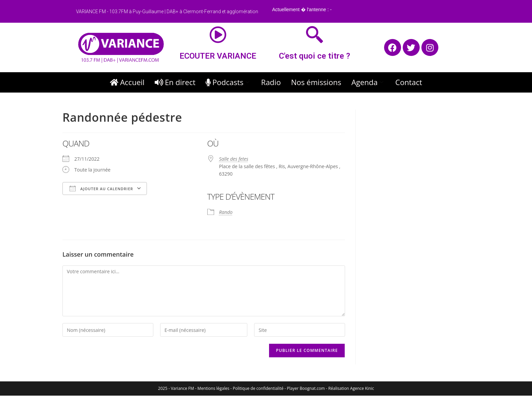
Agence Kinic (362, 388)
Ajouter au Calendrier (101, 188)
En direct (175, 82)
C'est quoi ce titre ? (315, 56)
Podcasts (228, 82)
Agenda (368, 82)
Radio (271, 82)
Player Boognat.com (306, 388)
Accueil (127, 82)
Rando (226, 212)
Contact (409, 82)
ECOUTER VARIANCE (218, 56)
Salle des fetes (234, 159)
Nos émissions (316, 82)
